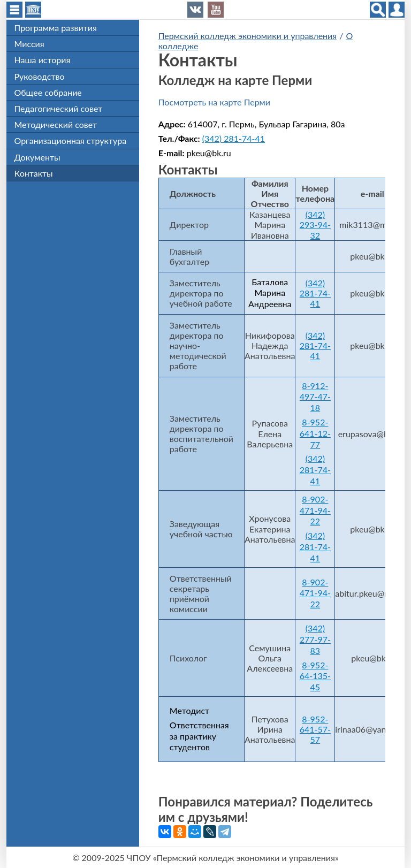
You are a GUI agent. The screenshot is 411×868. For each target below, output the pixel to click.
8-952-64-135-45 (315, 676)
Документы (37, 157)
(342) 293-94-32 (315, 224)
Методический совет (56, 124)
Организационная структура (71, 140)
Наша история (43, 60)
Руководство (40, 76)
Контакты (34, 173)
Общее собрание (48, 92)
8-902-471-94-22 (315, 510)
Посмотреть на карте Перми (214, 102)
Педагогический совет (59, 108)
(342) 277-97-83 (315, 639)
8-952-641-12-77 (315, 433)
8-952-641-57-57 (315, 729)
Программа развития (56, 28)
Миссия (29, 44)
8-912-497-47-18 (315, 397)
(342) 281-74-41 (234, 138)
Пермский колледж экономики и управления (248, 36)
